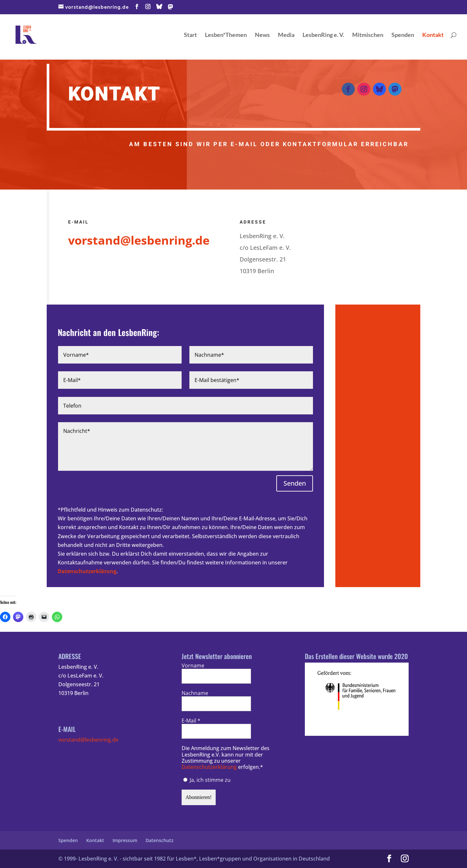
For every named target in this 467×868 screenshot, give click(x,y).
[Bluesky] (159, 6)
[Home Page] (38, 34)
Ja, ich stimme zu (207, 780)
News (262, 35)
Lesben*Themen (226, 35)
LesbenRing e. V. (323, 35)
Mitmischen (368, 35)
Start (190, 35)
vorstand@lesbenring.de (88, 740)
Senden (295, 483)
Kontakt (433, 35)
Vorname (193, 666)
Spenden (403, 35)
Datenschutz (160, 840)
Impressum (125, 840)
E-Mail (191, 721)
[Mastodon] (171, 7)
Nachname (195, 693)
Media (286, 35)
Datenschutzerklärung (87, 571)
